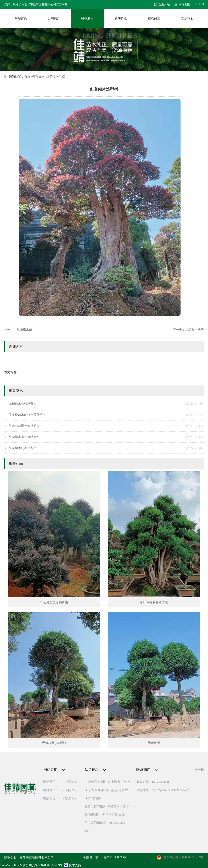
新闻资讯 (121, 18)
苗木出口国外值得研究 (106, 426)
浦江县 (109, 790)
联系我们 (187, 18)
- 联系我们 (70, 798)
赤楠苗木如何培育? (106, 404)
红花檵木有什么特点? (106, 437)
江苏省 (89, 790)
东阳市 (96, 798)
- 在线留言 (49, 798)
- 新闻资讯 (70, 790)
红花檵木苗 (24, 330)
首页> (28, 77)
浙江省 (106, 782)
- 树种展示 (49, 790)
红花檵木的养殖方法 (106, 448)
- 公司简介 (70, 782)
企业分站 (164, 4)
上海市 (116, 782)
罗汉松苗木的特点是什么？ (106, 415)
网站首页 (21, 18)
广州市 (126, 782)
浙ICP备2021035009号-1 (112, 857)
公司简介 (54, 18)
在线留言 (154, 18)
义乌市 (120, 790)
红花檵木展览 (56, 77)
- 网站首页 (49, 782)
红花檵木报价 (194, 330)
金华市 (99, 790)
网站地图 (184, 4)
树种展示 (87, 18)
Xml (201, 4)
